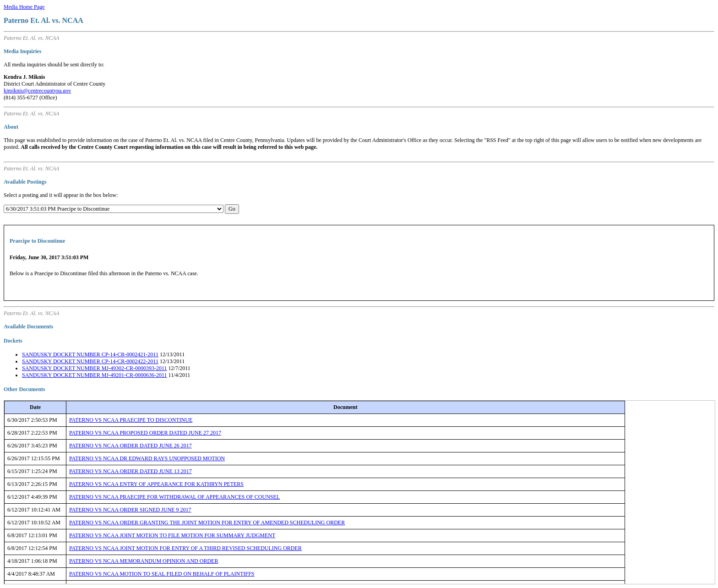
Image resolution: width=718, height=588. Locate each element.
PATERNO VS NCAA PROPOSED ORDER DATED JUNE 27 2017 (145, 433)
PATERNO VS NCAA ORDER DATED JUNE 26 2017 (131, 446)
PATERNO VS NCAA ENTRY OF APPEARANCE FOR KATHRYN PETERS (156, 484)
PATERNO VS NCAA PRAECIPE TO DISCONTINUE (131, 420)
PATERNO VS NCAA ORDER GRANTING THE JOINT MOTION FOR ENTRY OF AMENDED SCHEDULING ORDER (207, 523)
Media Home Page (24, 7)
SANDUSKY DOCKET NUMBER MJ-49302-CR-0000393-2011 (95, 368)
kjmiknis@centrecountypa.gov (37, 91)
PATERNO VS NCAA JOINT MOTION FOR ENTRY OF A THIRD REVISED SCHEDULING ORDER (185, 548)
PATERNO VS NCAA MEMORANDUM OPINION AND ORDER (144, 561)
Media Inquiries (22, 51)
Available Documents (28, 327)
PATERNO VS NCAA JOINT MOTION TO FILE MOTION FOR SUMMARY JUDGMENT (172, 535)
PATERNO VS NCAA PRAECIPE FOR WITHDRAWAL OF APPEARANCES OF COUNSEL (174, 497)
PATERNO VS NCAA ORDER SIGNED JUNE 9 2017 (130, 510)
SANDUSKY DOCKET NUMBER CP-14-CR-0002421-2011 (90, 354)
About (11, 127)
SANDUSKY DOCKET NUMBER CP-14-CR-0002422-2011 (90, 361)
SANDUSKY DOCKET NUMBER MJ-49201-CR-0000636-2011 (95, 375)
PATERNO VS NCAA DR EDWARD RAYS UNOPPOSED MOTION (147, 458)
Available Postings (25, 182)
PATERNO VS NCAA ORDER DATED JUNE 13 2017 (131, 471)
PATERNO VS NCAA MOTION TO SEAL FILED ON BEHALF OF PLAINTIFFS (162, 574)
